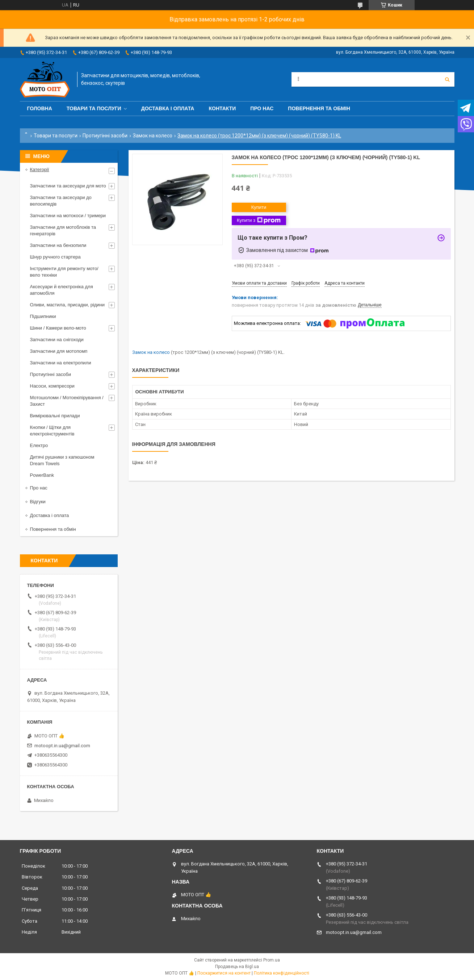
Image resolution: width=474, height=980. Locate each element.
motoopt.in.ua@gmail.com (62, 746)
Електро (39, 445)
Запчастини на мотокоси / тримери (68, 216)
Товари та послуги (94, 108)
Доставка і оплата (168, 108)
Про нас (262, 108)
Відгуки (38, 502)
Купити (259, 207)
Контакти (222, 108)
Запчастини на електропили (61, 363)
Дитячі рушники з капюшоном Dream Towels (62, 460)
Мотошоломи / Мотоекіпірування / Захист (67, 401)
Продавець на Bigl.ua (237, 967)
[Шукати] (447, 79)
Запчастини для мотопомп (59, 351)
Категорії (40, 169)
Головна (40, 108)
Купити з (259, 220)
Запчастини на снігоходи (57, 340)
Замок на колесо (153, 136)
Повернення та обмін (319, 108)
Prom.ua (272, 960)
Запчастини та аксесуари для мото (68, 186)
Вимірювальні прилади (55, 416)
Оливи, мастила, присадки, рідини (68, 305)
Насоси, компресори (52, 386)
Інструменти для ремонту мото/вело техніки (64, 272)
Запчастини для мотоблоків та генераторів (63, 230)
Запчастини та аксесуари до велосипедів (61, 201)
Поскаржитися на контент (224, 973)
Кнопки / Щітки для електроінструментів (52, 431)
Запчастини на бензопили (58, 245)
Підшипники (43, 316)
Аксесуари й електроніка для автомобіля (62, 290)
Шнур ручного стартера (55, 257)
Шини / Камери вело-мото (58, 328)
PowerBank (42, 475)
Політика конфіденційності (282, 973)
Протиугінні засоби (105, 136)
